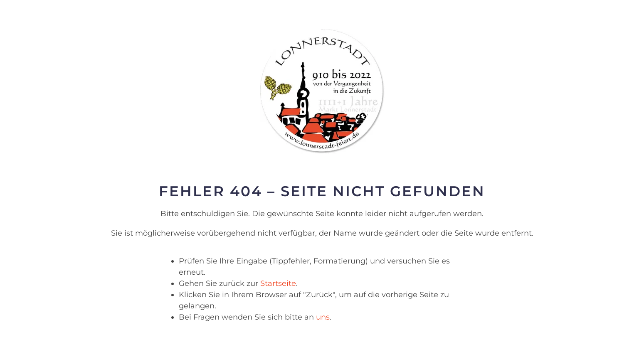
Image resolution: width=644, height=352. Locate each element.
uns (323, 317)
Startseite (278, 283)
